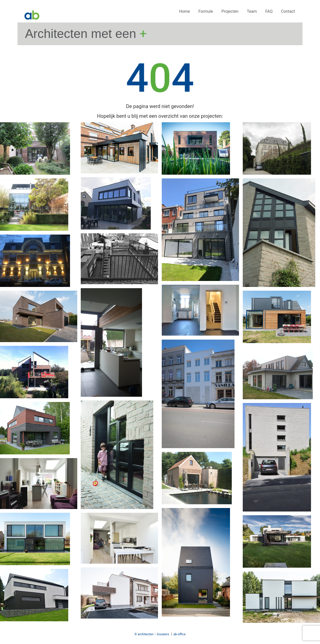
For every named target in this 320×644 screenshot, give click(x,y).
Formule (205, 11)
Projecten (230, 11)
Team (252, 11)
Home (185, 11)
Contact (288, 11)
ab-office (180, 634)
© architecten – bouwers (152, 634)
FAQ (269, 11)
